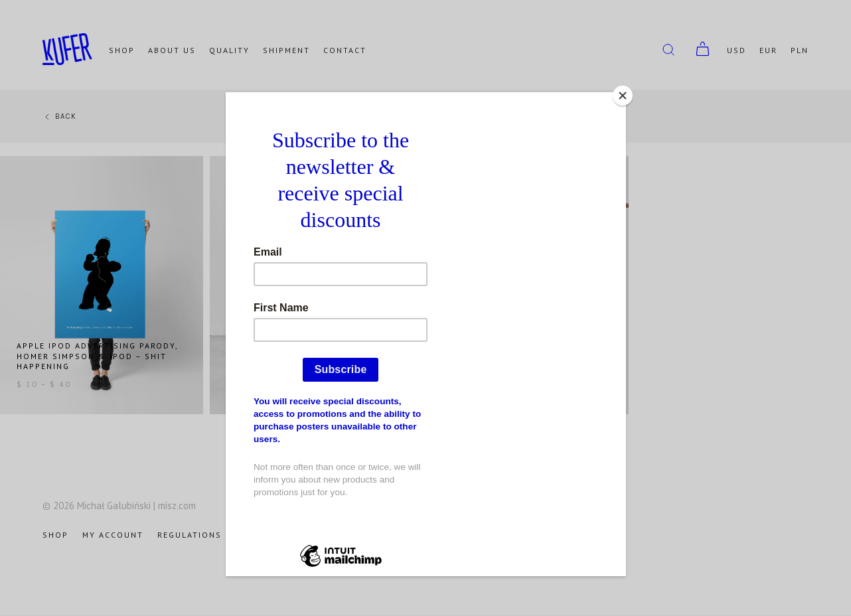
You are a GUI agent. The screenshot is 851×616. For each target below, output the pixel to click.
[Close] (623, 96)
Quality (229, 50)
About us (172, 50)
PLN (800, 50)
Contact (345, 50)
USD (736, 50)
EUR (768, 50)
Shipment (286, 50)
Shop (122, 50)
